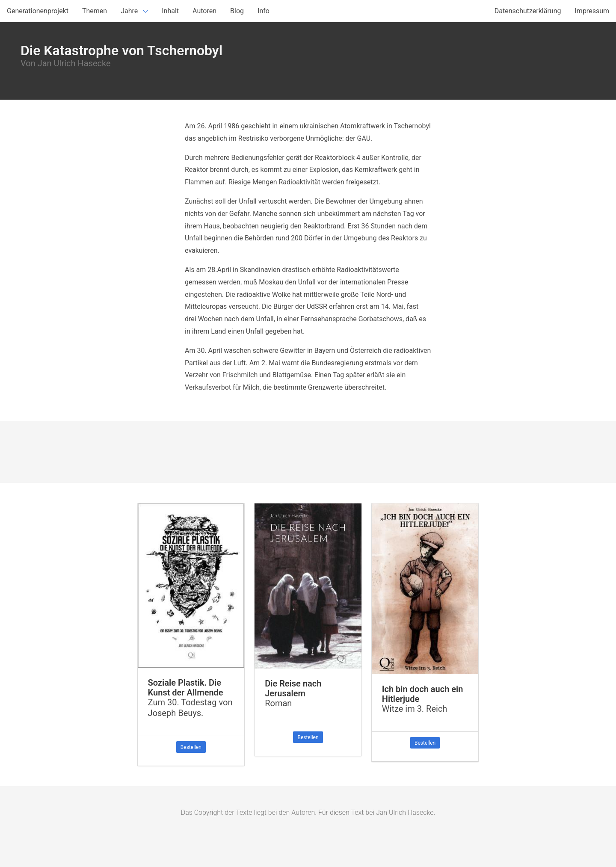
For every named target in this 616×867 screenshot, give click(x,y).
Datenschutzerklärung (528, 11)
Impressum (592, 11)
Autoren (204, 11)
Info (264, 11)
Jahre (129, 11)
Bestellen (191, 747)
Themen (95, 11)
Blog (237, 11)
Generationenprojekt (38, 11)
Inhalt (170, 11)
